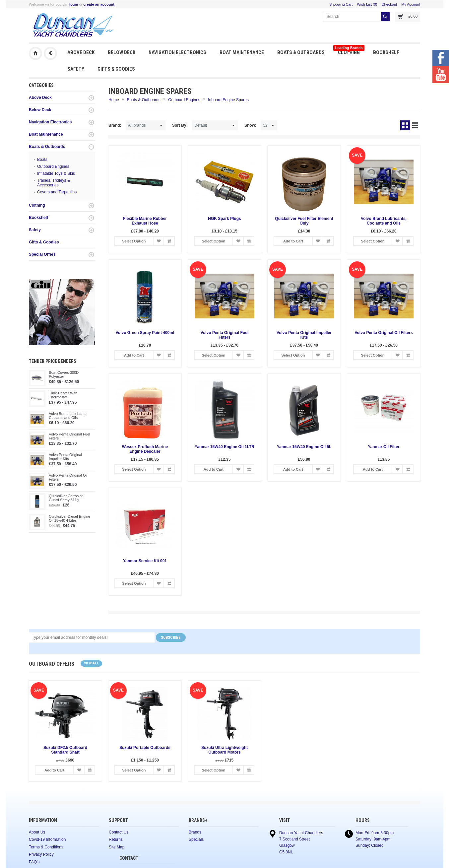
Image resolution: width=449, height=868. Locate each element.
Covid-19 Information (47, 839)
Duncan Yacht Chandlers (35, 53)
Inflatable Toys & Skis (56, 173)
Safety (76, 69)
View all (91, 663)
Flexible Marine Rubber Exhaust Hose (145, 221)
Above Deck (81, 52)
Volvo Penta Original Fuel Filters (69, 436)
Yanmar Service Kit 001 (145, 561)
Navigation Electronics (177, 52)
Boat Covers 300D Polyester (64, 374)
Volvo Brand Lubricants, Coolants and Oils (68, 416)
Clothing (349, 51)
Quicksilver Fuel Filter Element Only (304, 221)
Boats (42, 160)
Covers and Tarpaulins (57, 192)
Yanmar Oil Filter (384, 447)
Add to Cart (293, 241)
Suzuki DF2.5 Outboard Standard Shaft (65, 750)
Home (114, 100)
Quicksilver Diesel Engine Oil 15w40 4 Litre (69, 518)
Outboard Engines (53, 167)
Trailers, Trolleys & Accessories (54, 183)
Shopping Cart (341, 4)
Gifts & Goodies (116, 69)
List (415, 125)
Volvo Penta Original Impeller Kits (65, 457)
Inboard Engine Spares (228, 100)
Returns (116, 839)
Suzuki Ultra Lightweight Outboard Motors (224, 750)
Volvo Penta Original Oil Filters (68, 477)
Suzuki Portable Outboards (145, 748)
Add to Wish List (159, 241)
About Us (37, 832)
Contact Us (119, 832)
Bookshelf (386, 52)
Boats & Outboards (301, 52)
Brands (195, 832)
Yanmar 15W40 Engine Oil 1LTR (224, 447)
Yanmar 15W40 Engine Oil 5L (304, 447)
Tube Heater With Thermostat (63, 395)
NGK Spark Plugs (224, 219)
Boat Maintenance (242, 52)
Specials (196, 839)
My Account (411, 4)
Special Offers (42, 254)
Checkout (389, 4)
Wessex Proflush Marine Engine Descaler (145, 449)
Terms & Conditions (46, 847)
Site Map (117, 847)
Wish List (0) (367, 4)
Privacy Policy (41, 854)
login (74, 4)
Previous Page (50, 53)
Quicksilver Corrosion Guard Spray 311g (66, 498)
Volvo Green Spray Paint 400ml (145, 333)
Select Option (134, 241)
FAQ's (34, 862)
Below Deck (122, 52)
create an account (99, 4)
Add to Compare (169, 241)
